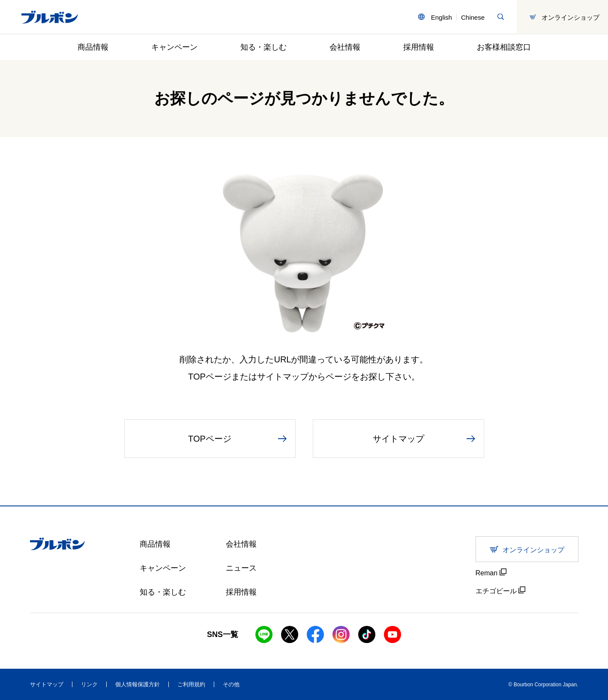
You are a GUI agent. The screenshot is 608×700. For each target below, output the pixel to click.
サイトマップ (47, 684)
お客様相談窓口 (504, 47)
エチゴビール (500, 591)
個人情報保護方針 (138, 684)
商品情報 (93, 47)
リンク (89, 684)
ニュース (241, 568)
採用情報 (419, 47)
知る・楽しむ (264, 47)
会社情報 (345, 47)
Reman (491, 573)
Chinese (473, 17)
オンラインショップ (565, 17)
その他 (231, 684)
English (442, 17)
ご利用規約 (191, 684)
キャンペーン (174, 47)
